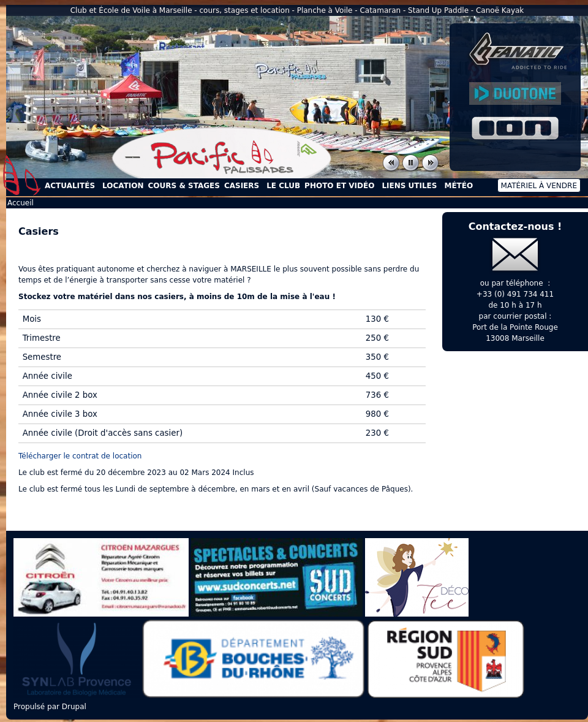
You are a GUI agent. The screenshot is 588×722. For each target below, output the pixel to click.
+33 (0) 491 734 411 (515, 294)
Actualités (70, 186)
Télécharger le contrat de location (80, 456)
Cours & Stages (184, 186)
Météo (458, 186)
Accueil (22, 175)
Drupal (74, 707)
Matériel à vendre (539, 186)
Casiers (242, 186)
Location (123, 186)
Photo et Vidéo (339, 186)
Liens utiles (409, 186)
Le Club (283, 186)
